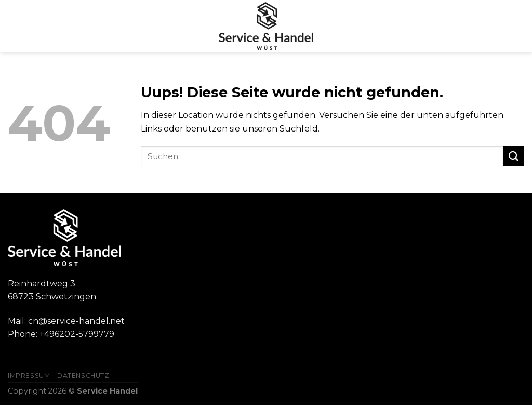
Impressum (29, 376)
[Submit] (514, 156)
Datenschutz (83, 376)
